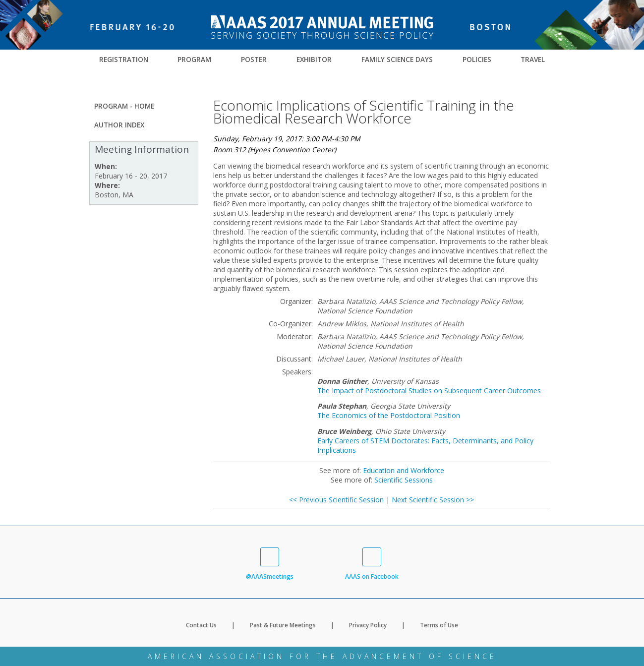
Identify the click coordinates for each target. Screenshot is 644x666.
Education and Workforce (404, 470)
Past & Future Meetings (283, 625)
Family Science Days (397, 60)
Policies (477, 60)
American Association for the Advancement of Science (322, 656)
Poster (254, 60)
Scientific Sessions (404, 480)
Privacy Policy (368, 625)
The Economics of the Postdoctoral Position (389, 415)
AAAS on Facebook (372, 564)
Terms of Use (439, 625)
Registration (124, 60)
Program (194, 60)
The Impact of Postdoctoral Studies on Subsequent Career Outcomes (429, 391)
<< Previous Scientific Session (336, 500)
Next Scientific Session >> (433, 500)
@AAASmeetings (270, 564)
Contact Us (201, 625)
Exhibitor (314, 60)
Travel (533, 60)
